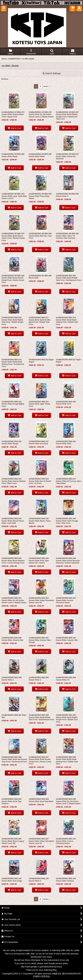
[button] (4, 9)
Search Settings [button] (52, 73)
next (46, 86)
